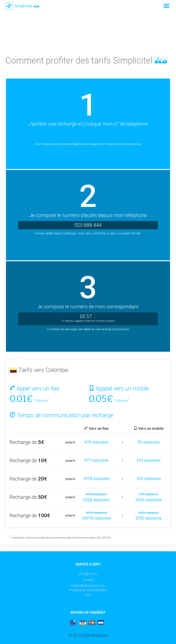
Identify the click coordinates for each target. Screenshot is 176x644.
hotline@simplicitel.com (88, 586)
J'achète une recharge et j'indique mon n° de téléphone (88, 124)
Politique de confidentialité (88, 590)
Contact (88, 580)
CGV (88, 595)
